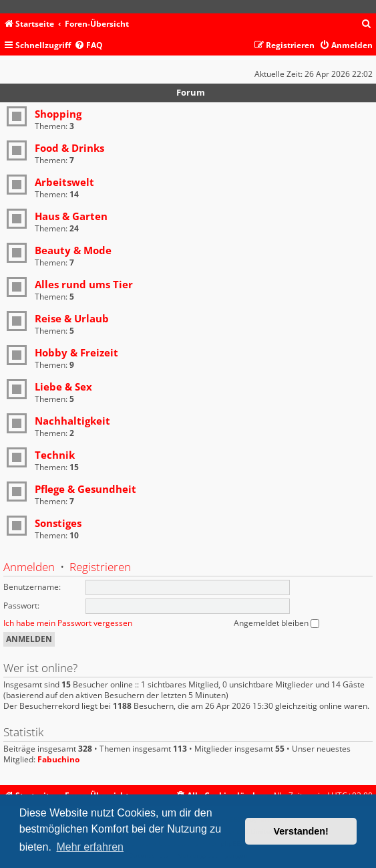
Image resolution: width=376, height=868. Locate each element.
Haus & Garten (71, 216)
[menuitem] (367, 24)
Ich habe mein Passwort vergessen (68, 623)
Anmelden (29, 567)
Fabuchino (58, 760)
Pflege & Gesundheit (85, 489)
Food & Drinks (69, 148)
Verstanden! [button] (301, 831)
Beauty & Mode (73, 250)
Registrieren (100, 567)
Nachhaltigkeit (72, 421)
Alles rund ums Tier (84, 284)
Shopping (58, 114)
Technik (55, 455)
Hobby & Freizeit (76, 352)
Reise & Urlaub (72, 318)
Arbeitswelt (64, 182)
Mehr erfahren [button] (90, 847)
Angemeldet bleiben (276, 623)
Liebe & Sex (63, 387)
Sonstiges (58, 523)
